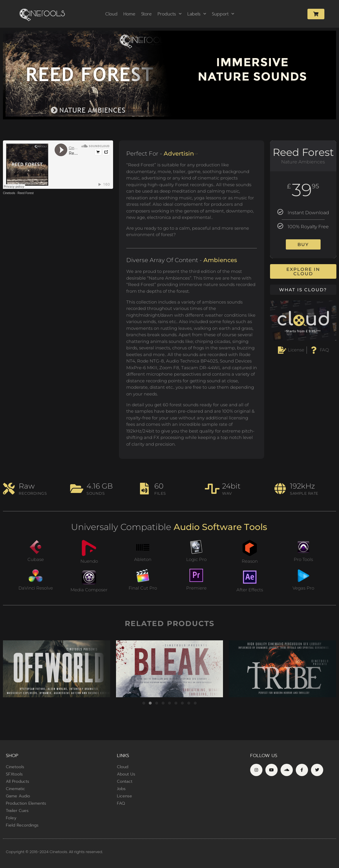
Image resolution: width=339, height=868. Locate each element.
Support (223, 14)
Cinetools (9, 193)
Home (129, 14)
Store (146, 14)
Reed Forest (26, 193)
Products (169, 14)
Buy (303, 244)
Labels (197, 14)
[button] (144, 703)
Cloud (111, 14)
